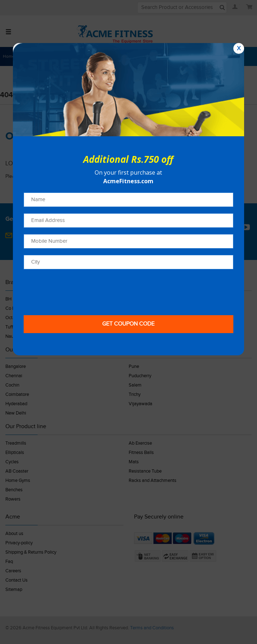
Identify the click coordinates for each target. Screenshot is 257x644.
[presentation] (78, 290)
